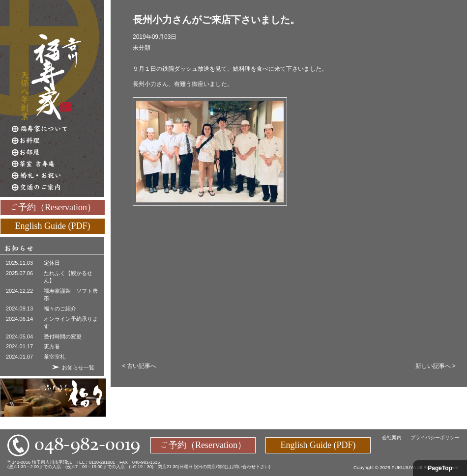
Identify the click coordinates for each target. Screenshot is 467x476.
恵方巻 (52, 346)
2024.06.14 (19, 319)
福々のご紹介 (60, 308)
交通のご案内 (58, 188)
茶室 (58, 164)
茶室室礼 (55, 357)
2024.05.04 (19, 336)
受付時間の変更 (63, 336)
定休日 (52, 263)
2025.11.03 (19, 263)
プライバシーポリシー (435, 437)
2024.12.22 (19, 291)
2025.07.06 (19, 273)
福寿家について (58, 129)
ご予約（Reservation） (53, 207)
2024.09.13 (19, 308)
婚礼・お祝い (58, 176)
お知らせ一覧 (78, 367)
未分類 (142, 48)
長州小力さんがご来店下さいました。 (216, 20)
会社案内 (392, 437)
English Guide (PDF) (53, 225)
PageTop (440, 468)
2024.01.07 (19, 357)
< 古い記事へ (139, 366)
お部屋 (58, 152)
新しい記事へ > (436, 366)
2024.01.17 (19, 346)
